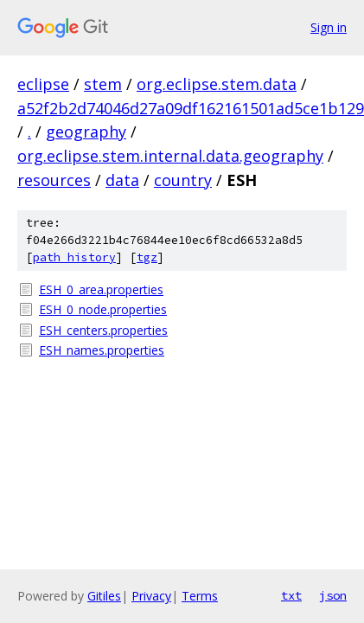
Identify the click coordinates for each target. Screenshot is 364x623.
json (333, 595)
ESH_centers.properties (103, 330)
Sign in (329, 27)
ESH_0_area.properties (101, 289)
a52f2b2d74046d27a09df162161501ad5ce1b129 (191, 108)
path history (74, 257)
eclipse (43, 84)
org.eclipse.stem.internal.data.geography (170, 156)
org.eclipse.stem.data (217, 84)
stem (103, 84)
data (122, 180)
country (183, 180)
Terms (200, 596)
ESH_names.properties (102, 350)
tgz (147, 257)
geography (86, 132)
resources (54, 180)
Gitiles (104, 596)
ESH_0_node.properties (103, 309)
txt (291, 595)
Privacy (151, 596)
